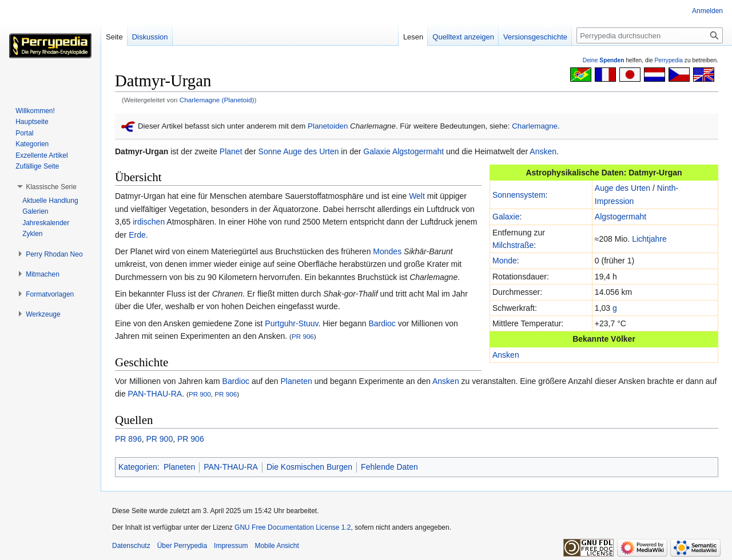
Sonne (270, 151)
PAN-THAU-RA (155, 394)
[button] (51, 187)
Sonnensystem (519, 195)
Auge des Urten (311, 151)
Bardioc (382, 323)
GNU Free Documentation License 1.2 (293, 527)
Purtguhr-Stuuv (291, 323)
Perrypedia (669, 60)
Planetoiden (328, 126)
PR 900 (200, 394)
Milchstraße (513, 245)
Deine (604, 60)
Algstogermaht (418, 151)
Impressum (231, 546)
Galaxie (377, 151)
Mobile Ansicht (277, 546)
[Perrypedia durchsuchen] (650, 35)
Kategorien (138, 467)
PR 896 (128, 439)
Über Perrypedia (182, 546)
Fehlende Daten (389, 467)
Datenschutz (131, 546)
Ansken (543, 151)
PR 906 (303, 336)
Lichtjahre (649, 239)
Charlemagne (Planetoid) (217, 100)
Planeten (297, 381)
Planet (231, 151)
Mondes (387, 251)
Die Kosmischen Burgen (309, 467)
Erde (137, 235)
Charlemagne (535, 126)
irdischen (149, 222)
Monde (505, 261)
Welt (417, 196)
